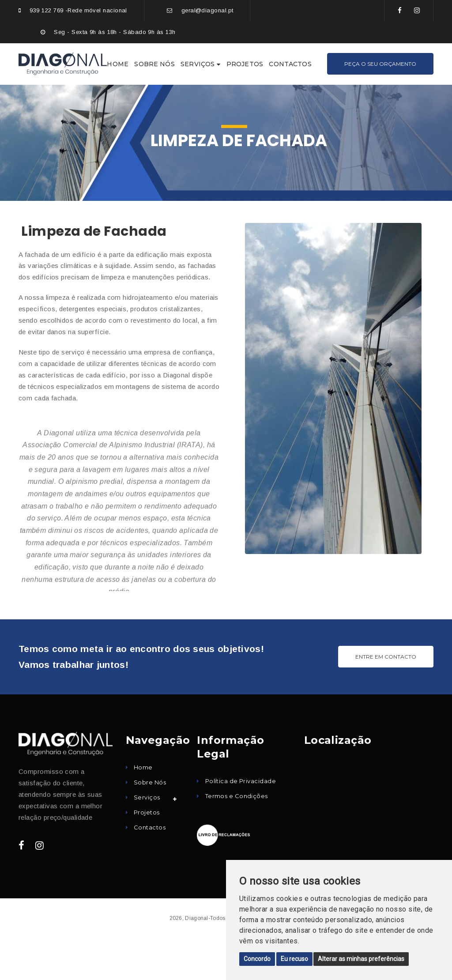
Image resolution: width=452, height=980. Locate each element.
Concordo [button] (257, 959)
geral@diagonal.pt (207, 10)
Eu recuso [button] (294, 959)
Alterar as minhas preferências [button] (361, 959)
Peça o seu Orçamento (380, 64)
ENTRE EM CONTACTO (386, 657)
